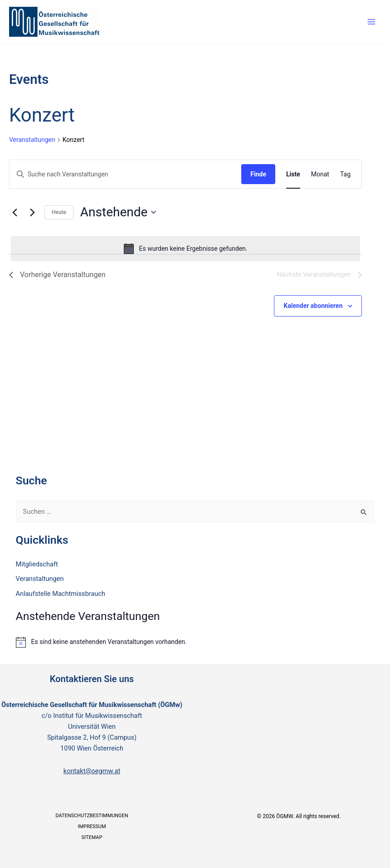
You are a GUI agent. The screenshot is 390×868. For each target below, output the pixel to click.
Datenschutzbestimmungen (92, 816)
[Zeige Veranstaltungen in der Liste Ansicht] (293, 174)
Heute (59, 212)
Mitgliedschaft (37, 564)
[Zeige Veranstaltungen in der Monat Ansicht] (320, 174)
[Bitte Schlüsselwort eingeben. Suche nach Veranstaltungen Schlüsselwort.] (125, 174)
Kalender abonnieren (313, 306)
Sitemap (92, 837)
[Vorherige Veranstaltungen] (15, 212)
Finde (258, 174)
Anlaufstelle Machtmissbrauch (61, 594)
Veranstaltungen (32, 140)
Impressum (92, 827)
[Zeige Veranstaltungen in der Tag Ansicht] (345, 174)
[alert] (185, 249)
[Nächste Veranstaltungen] (32, 212)
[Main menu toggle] (371, 22)
